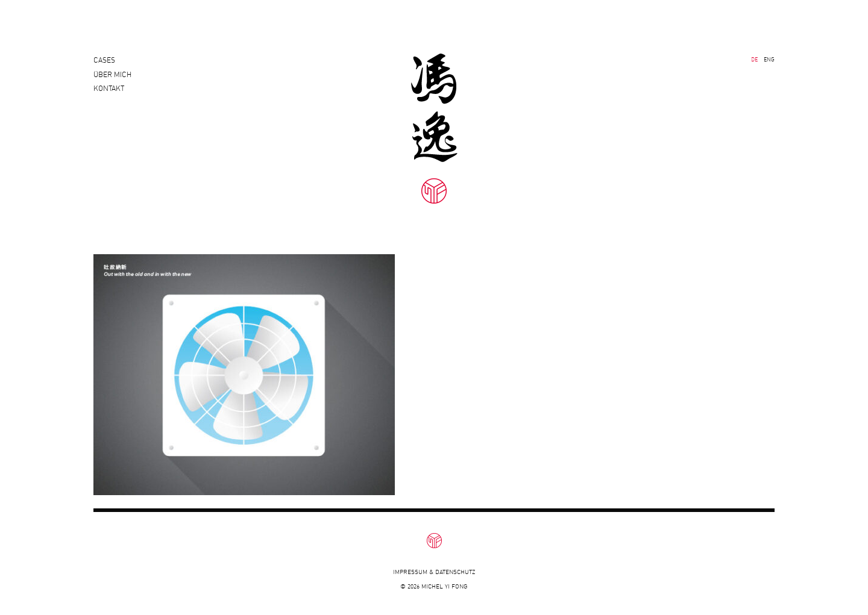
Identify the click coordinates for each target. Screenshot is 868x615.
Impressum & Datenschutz (434, 572)
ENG (769, 59)
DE (754, 59)
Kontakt (109, 98)
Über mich (112, 79)
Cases (104, 60)
